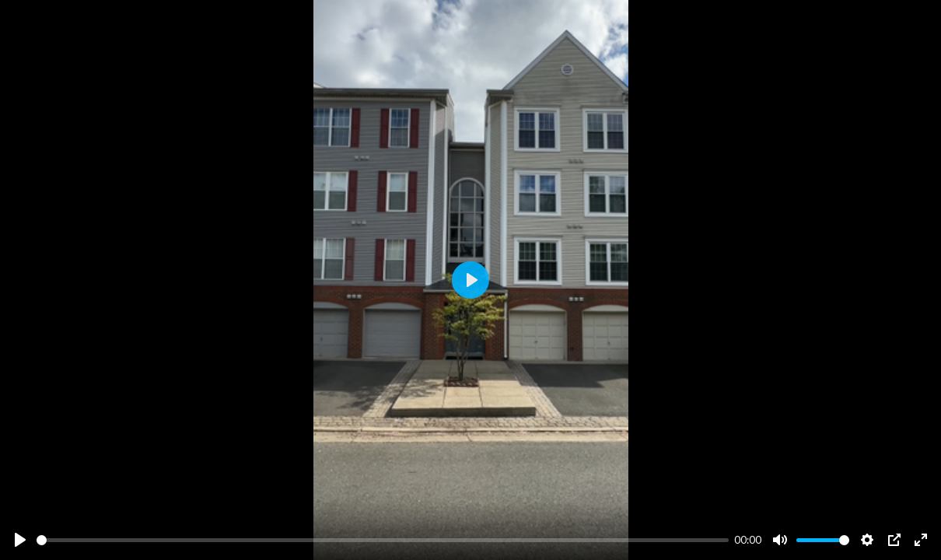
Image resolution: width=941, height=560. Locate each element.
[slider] (383, 540)
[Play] (20, 540)
